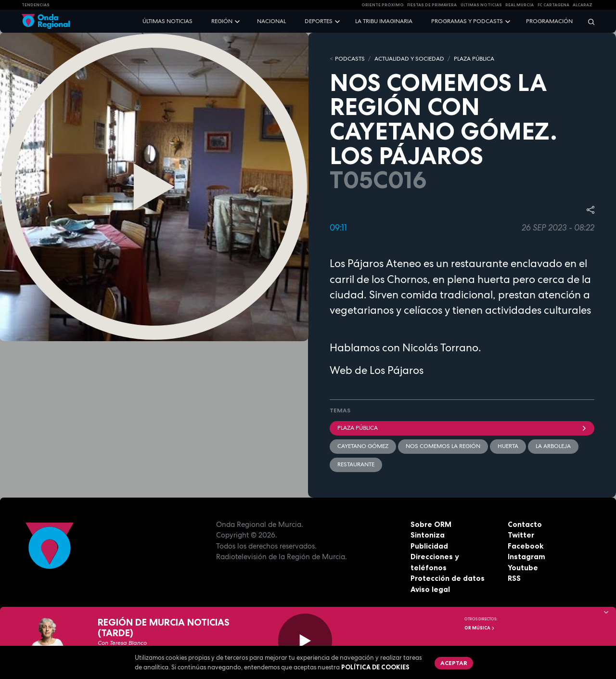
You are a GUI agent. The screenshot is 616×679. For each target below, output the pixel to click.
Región (222, 21)
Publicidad (429, 546)
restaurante (356, 464)
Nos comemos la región (443, 446)
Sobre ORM (431, 524)
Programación (549, 21)
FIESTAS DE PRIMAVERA (432, 5)
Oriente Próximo (383, 5)
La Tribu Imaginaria (384, 21)
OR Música (480, 628)
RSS (514, 578)
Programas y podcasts (467, 21)
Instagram (526, 557)
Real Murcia (520, 5)
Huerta (508, 446)
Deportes (319, 21)
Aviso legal (430, 589)
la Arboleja (553, 446)
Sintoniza (428, 535)
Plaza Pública (462, 428)
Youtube (523, 568)
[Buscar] (588, 21)
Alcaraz (583, 5)
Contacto (525, 524)
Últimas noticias (167, 21)
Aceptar (454, 663)
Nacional (271, 21)
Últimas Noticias (481, 5)
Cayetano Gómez (363, 446)
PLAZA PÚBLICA (474, 59)
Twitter (521, 535)
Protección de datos (448, 578)
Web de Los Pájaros (377, 370)
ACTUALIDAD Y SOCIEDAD (409, 59)
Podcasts (350, 59)
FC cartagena (553, 5)
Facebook (526, 546)
